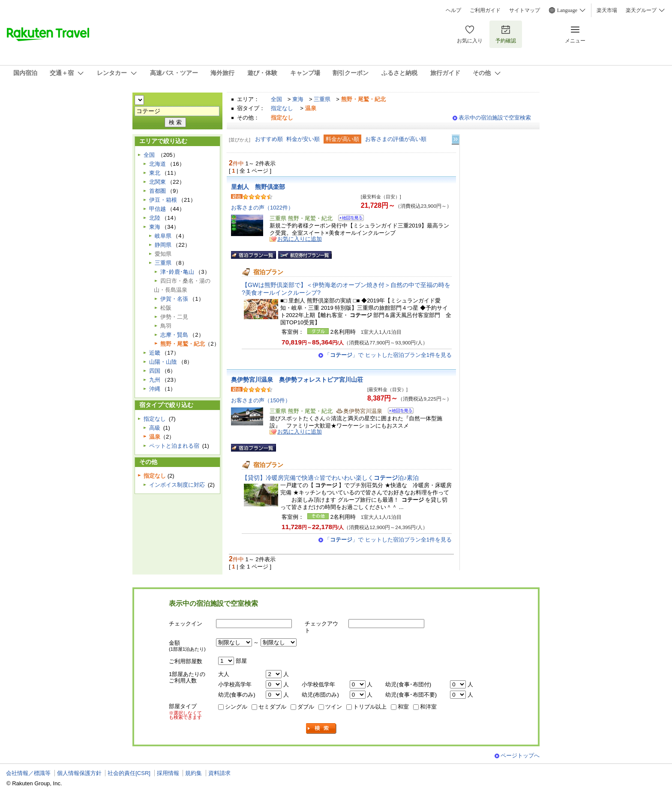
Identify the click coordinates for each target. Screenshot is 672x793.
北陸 (155, 218)
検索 (321, 729)
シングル (236, 707)
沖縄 (155, 389)
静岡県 (163, 245)
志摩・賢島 (174, 335)
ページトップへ (520, 756)
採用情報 (168, 773)
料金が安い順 (303, 139)
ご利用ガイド (485, 10)
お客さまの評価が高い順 (396, 139)
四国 (155, 371)
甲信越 (157, 209)
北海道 (157, 164)
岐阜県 (163, 236)
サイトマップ (525, 10)
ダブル (306, 707)
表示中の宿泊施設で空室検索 (495, 118)
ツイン (334, 707)
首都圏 (157, 191)
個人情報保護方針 (79, 773)
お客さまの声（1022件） (262, 208)
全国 (276, 99)
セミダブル (272, 707)
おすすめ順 (269, 139)
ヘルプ (453, 10)
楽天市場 (607, 10)
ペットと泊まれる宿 (174, 446)
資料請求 (219, 773)
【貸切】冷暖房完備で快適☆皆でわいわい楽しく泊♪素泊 (330, 478)
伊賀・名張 (174, 299)
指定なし (282, 108)
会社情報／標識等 (28, 773)
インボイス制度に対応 (177, 485)
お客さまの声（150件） (261, 400)
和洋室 (428, 707)
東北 (155, 173)
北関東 (157, 182)
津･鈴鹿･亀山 (177, 272)
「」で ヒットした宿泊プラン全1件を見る (388, 355)
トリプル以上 (370, 707)
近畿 (155, 353)
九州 (155, 380)
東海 (298, 99)
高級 (155, 428)
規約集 (193, 773)
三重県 (322, 99)
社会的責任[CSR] (129, 773)
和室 (403, 707)
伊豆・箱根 (163, 200)
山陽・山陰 (163, 362)
